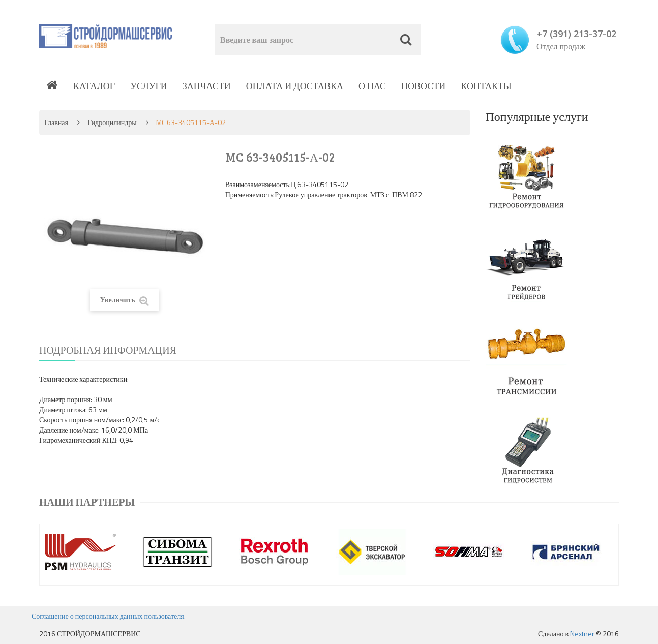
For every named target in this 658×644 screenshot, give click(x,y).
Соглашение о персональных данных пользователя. (109, 616)
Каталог (94, 86)
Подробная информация (108, 350)
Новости (423, 86)
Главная (56, 122)
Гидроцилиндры (112, 122)
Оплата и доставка (295, 86)
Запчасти (207, 86)
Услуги (149, 86)
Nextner (582, 634)
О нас (372, 86)
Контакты (486, 86)
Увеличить (125, 300)
